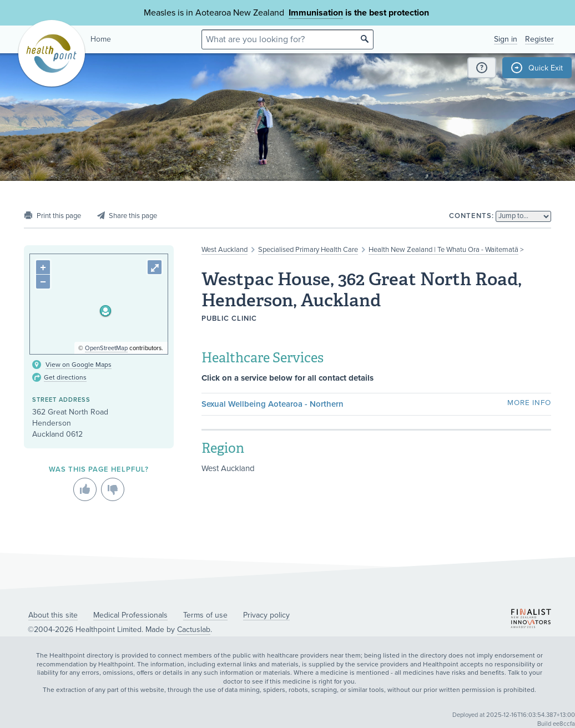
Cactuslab (194, 630)
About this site (53, 615)
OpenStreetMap (106, 348)
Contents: (471, 216)
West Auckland (225, 250)
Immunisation (316, 13)
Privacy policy (266, 615)
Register (539, 39)
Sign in (506, 39)
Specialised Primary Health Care (308, 250)
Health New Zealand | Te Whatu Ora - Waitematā (443, 250)
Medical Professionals (130, 615)
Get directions (65, 377)
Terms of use (205, 615)
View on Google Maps (79, 365)
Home (101, 39)
